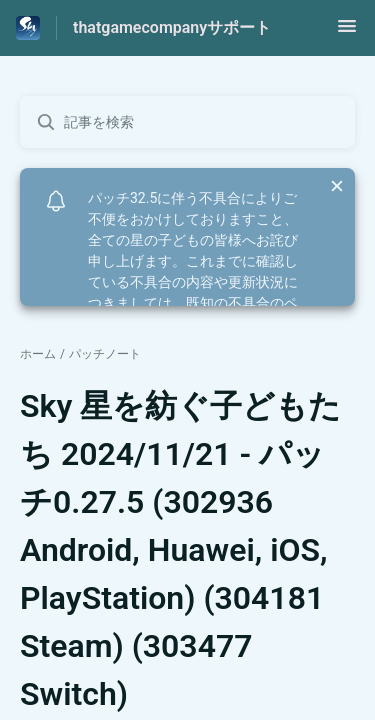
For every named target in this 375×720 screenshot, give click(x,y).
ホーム (38, 354)
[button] (347, 32)
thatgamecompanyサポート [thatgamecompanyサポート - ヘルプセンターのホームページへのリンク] (172, 27)
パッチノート (105, 354)
